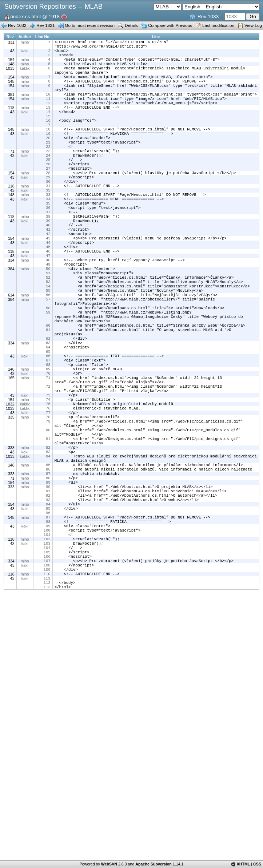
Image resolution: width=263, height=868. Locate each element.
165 (11, 434)
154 (11, 62)
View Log (253, 25)
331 (11, 42)
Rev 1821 (45, 25)
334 (11, 296)
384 (11, 307)
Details (131, 25)
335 (11, 480)
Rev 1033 (208, 17)
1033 (10, 73)
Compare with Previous (170, 25)
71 (12, 169)
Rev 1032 (17, 25)
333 (11, 515)
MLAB (94, 7)
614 (11, 337)
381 (11, 103)
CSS (257, 864)
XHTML (244, 864)
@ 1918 (51, 17)
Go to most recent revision (90, 25)
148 (11, 68)
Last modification (218, 25)
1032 (10, 464)
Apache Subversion (154, 864)
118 (11, 118)
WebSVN (109, 864)
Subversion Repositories (40, 7)
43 (12, 52)
